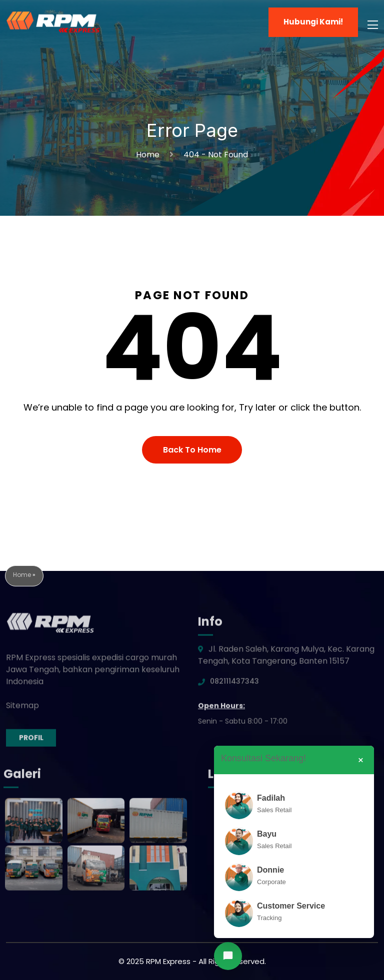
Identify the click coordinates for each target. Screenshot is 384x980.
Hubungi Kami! (313, 22)
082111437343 (234, 684)
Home (150, 155)
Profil (31, 741)
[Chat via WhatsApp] (228, 956)
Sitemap (22, 709)
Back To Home (192, 450)
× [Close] (361, 760)
